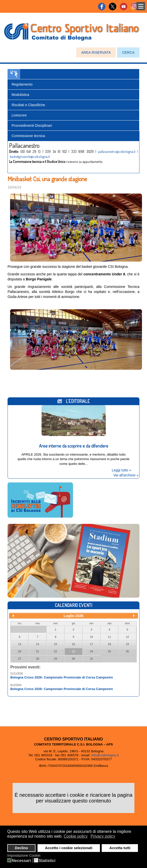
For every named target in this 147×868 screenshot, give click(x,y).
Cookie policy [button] (76, 836)
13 (20, 644)
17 (91, 644)
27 (20, 659)
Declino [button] (21, 848)
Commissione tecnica (28, 136)
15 (55, 644)
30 (73, 659)
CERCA (128, 52)
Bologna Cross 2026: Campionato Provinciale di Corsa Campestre (62, 677)
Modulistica (20, 95)
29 (55, 659)
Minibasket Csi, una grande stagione (47, 179)
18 (109, 644)
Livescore (19, 115)
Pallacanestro (14, 74)
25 (109, 651)
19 (127, 644)
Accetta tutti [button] (120, 848)
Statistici (47, 861)
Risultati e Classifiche (28, 105)
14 (38, 644)
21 (38, 651)
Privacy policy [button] (103, 836)
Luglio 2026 (74, 616)
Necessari (21, 861)
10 (91, 637)
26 (127, 651)
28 (38, 659)
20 (20, 651)
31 (91, 659)
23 (73, 651)
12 (127, 637)
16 (73, 644)
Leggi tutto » (121, 470)
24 (91, 651)
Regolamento (22, 84)
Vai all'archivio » (126, 475)
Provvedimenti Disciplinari (32, 126)
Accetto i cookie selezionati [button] (69, 848)
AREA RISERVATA (96, 52)
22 (55, 651)
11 (109, 637)
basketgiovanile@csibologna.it (30, 157)
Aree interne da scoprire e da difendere (74, 446)
